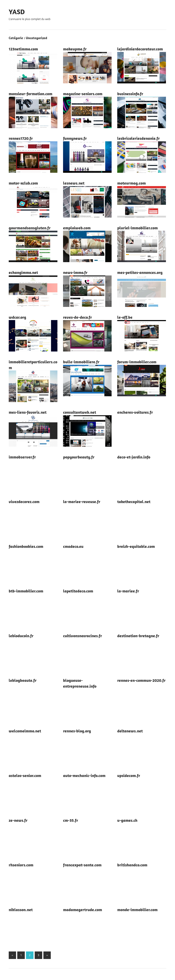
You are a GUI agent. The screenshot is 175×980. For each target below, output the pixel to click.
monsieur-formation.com (31, 94)
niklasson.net (21, 910)
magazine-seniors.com (83, 94)
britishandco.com (132, 865)
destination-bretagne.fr (138, 636)
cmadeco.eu (73, 546)
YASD (17, 12)
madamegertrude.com (83, 910)
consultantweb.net (80, 412)
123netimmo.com (23, 49)
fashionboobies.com (26, 546)
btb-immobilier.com (26, 591)
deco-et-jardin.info (134, 457)
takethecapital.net (134, 502)
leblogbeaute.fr (23, 680)
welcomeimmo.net (25, 731)
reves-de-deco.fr (78, 317)
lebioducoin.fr (21, 636)
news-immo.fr (75, 272)
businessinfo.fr (130, 94)
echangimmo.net (23, 272)
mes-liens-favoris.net (28, 412)
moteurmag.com (132, 183)
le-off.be (125, 317)
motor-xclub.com (23, 183)
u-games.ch (127, 820)
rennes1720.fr (21, 138)
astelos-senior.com (25, 775)
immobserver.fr (22, 457)
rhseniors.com (21, 865)
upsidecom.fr (129, 775)
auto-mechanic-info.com (84, 775)
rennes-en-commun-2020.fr (141, 680)
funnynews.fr (75, 138)
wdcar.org (17, 317)
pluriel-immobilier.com (137, 228)
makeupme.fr (75, 49)
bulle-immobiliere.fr (81, 362)
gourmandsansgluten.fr (30, 228)
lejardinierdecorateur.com (140, 49)
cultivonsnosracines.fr (83, 636)
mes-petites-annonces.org (140, 272)
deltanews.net (130, 731)
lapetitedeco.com (78, 591)
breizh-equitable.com (136, 546)
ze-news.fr (18, 820)
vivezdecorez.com (24, 502)
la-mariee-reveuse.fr (82, 502)
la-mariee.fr (128, 591)
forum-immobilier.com (137, 362)
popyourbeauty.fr (79, 457)
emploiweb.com (77, 228)
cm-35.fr (71, 820)
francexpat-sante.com (82, 865)
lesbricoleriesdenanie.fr (139, 138)
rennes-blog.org (77, 731)
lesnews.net (74, 183)
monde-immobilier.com (137, 910)
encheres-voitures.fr (135, 412)
